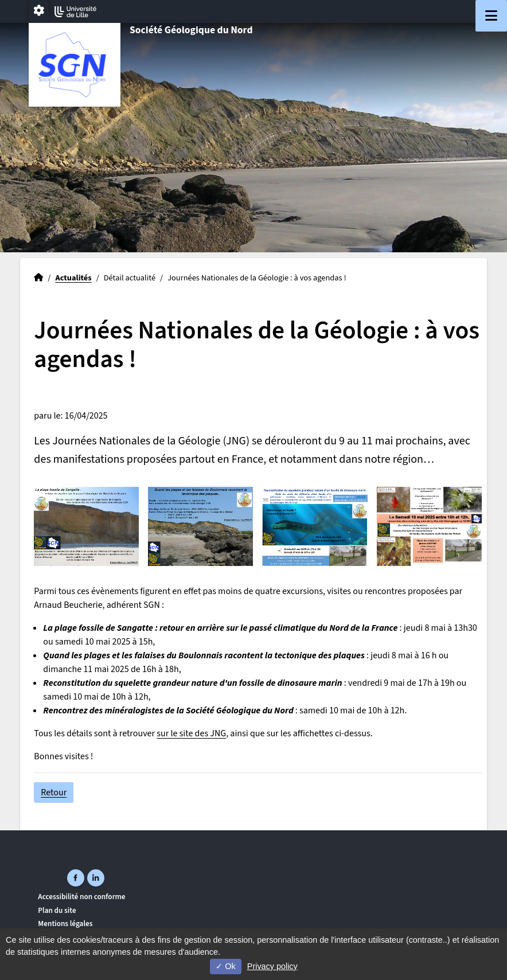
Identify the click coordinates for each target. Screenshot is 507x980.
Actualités (73, 278)
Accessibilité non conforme (81, 897)
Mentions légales (65, 924)
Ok (225, 966)
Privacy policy (272, 966)
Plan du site (57, 910)
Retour (54, 792)
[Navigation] (491, 16)
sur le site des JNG (191, 733)
